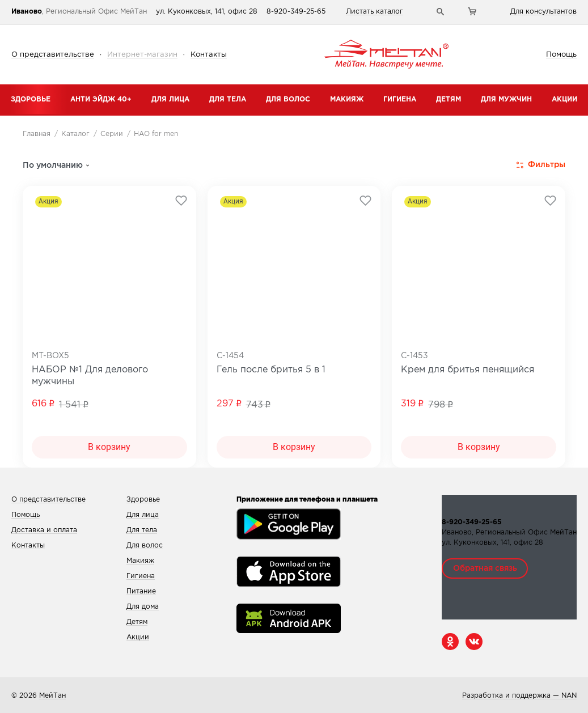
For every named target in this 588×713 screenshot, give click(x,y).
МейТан (52, 696)
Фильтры (541, 165)
